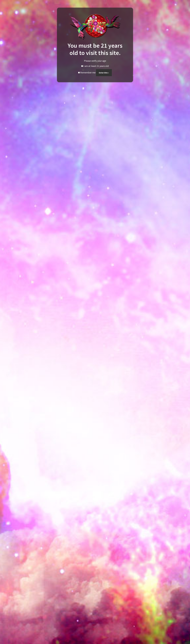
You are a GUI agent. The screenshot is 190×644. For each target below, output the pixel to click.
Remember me (87, 72)
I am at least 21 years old (95, 66)
